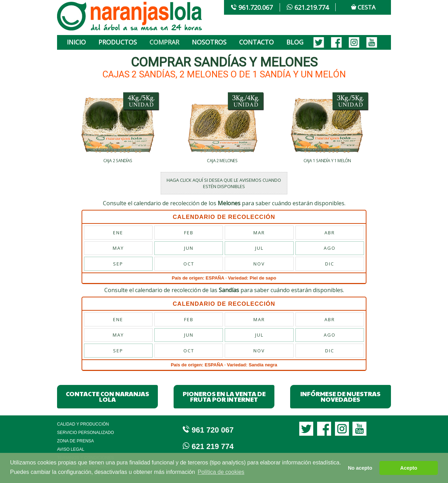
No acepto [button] (360, 468)
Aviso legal (71, 449)
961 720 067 (208, 430)
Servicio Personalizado (86, 433)
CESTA (363, 7)
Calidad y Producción (83, 424)
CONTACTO (256, 42)
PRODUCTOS (118, 42)
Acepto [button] (409, 468)
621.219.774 (307, 7)
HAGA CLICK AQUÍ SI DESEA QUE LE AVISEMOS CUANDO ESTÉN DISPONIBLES (224, 183)
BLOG (295, 42)
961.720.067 (252, 7)
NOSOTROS (209, 42)
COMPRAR (164, 42)
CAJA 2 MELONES (222, 161)
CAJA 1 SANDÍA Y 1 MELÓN (327, 161)
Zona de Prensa (75, 441)
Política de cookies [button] (221, 472)
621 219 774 (208, 446)
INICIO (76, 42)
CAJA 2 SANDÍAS (118, 161)
